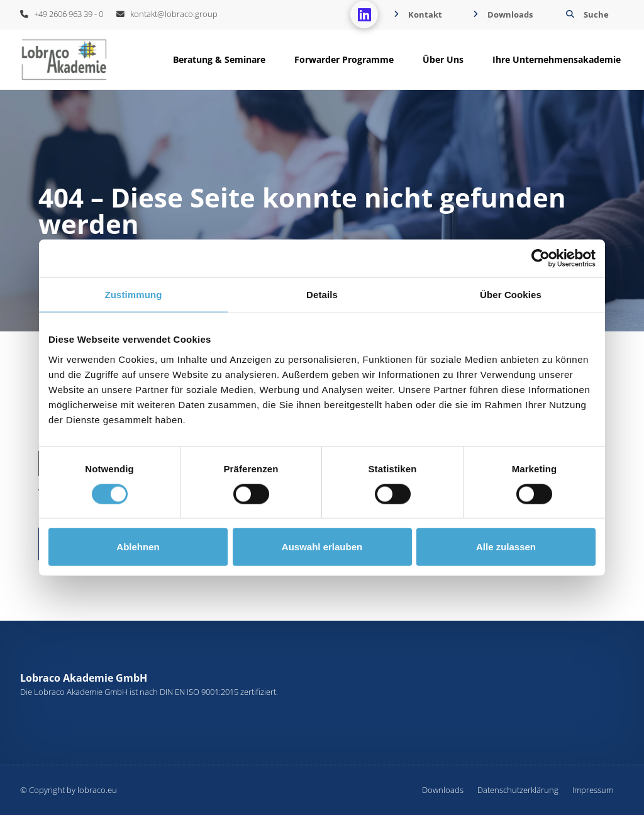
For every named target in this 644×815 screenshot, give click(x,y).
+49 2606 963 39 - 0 (62, 14)
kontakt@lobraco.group (167, 14)
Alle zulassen (506, 547)
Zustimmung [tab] (134, 295)
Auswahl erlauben (322, 547)
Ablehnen (138, 547)
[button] (586, 15)
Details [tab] (322, 295)
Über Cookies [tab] (511, 295)
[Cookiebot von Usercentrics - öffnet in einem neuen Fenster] (541, 258)
